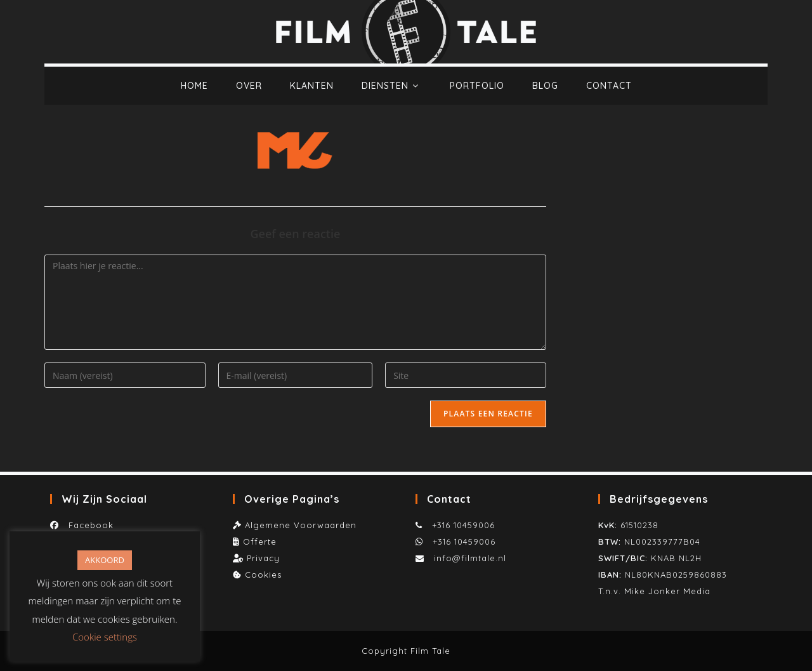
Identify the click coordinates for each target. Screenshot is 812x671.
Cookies (263, 575)
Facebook (88, 525)
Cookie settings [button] (105, 637)
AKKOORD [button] (105, 560)
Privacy (263, 558)
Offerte (260, 541)
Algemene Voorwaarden (301, 525)
